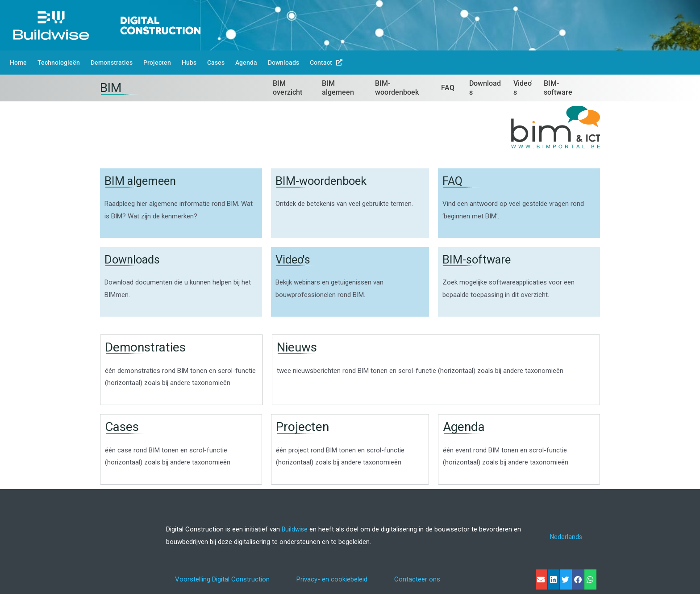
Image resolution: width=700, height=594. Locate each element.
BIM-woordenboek (326, 181)
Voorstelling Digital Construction (222, 579)
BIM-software (480, 259)
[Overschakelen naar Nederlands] (566, 538)
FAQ (454, 181)
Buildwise (295, 529)
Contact (326, 63)
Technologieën (59, 63)
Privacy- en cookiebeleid (332, 579)
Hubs (189, 63)
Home (18, 63)
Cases (216, 63)
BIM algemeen (144, 181)
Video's (295, 259)
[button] (542, 579)
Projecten (157, 63)
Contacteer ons (417, 579)
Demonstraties (112, 63)
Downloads (283, 63)
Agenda (246, 63)
